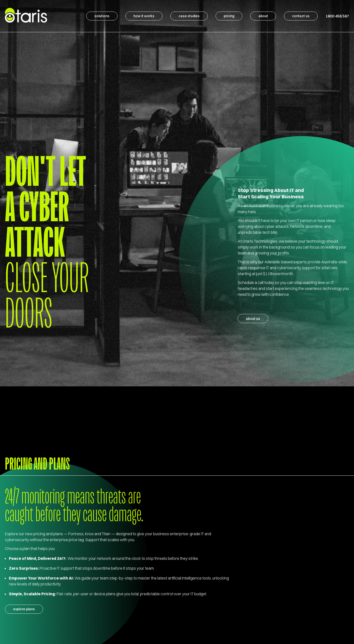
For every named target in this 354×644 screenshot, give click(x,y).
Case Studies (189, 16)
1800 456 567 (337, 16)
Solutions (102, 16)
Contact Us (301, 16)
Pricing (229, 16)
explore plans (24, 609)
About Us (253, 319)
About (263, 16)
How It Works (144, 16)
